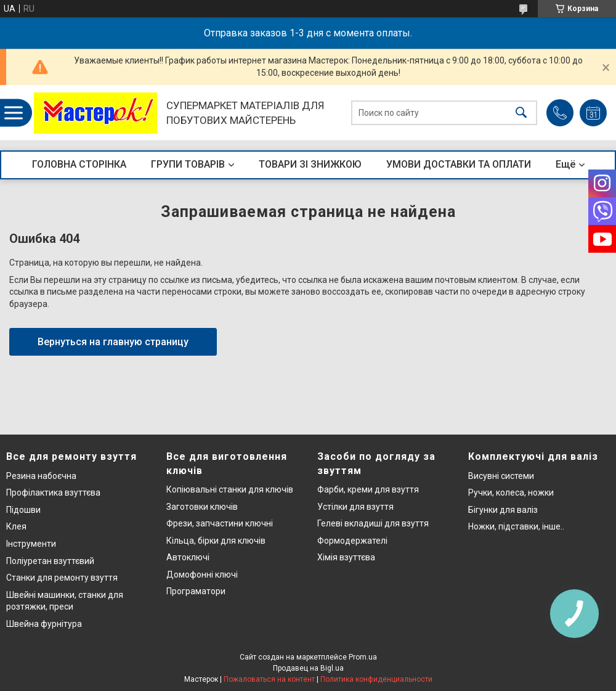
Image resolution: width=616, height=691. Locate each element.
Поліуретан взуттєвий (50, 561)
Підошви (23, 510)
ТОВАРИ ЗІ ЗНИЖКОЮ (310, 164)
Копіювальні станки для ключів (230, 489)
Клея (16, 526)
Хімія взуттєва (346, 557)
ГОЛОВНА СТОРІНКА (79, 164)
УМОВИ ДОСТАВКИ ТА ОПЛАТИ (459, 164)
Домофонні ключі (202, 574)
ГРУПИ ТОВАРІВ (188, 164)
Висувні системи (501, 476)
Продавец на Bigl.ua (308, 668)
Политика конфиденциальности (376, 679)
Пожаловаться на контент (269, 679)
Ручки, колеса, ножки (511, 493)
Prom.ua (363, 657)
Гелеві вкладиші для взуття (373, 523)
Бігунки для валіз (503, 510)
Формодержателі (352, 541)
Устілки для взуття (355, 507)
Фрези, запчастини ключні (220, 523)
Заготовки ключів (202, 507)
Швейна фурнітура (44, 624)
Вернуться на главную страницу (113, 342)
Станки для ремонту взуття (62, 578)
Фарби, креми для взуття (368, 489)
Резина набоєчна (41, 476)
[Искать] (521, 113)
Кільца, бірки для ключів (216, 541)
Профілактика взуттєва (53, 493)
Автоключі (188, 557)
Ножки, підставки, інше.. (516, 526)
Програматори (196, 591)
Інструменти (31, 544)
